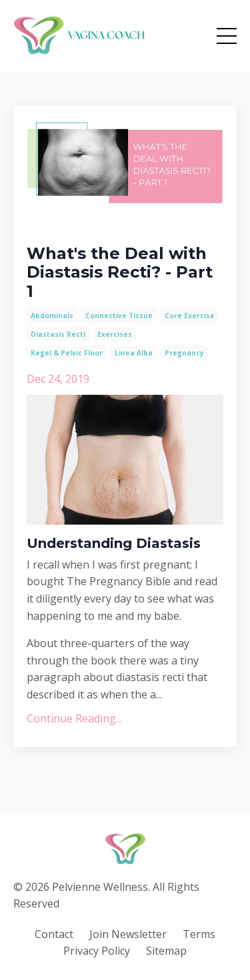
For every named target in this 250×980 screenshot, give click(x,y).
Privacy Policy (97, 951)
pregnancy (184, 353)
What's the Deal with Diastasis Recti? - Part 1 (120, 273)
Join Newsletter (128, 934)
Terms (199, 934)
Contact (54, 934)
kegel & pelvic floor (67, 353)
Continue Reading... (74, 718)
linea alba (134, 353)
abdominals (52, 316)
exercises (115, 334)
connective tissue (119, 316)
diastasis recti (58, 334)
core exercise (190, 316)
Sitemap (166, 951)
